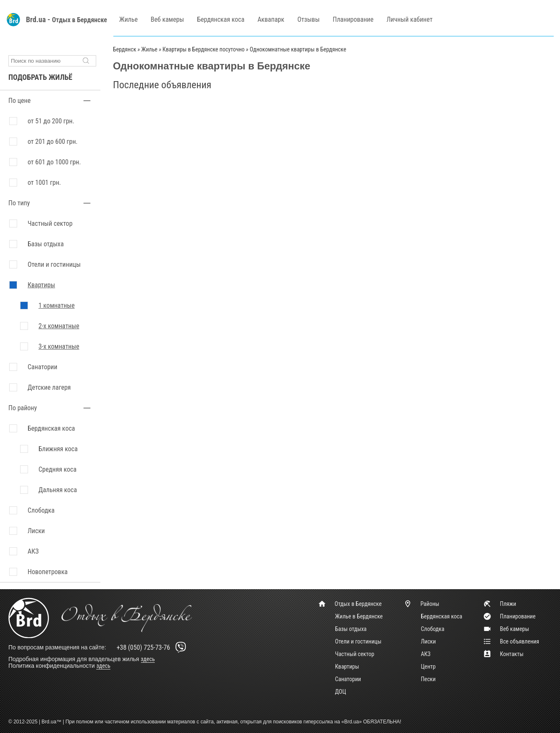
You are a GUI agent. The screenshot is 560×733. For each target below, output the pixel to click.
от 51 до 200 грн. (51, 121)
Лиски (428, 641)
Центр (428, 667)
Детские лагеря (49, 387)
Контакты (503, 654)
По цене (19, 101)
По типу (19, 203)
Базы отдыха (46, 244)
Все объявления (511, 641)
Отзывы (308, 19)
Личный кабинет (409, 19)
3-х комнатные (59, 346)
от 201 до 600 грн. (53, 142)
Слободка (432, 629)
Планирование (353, 19)
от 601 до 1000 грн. (54, 162)
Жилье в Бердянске (359, 616)
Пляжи (500, 604)
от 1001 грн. (44, 183)
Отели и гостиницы (54, 264)
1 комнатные (56, 305)
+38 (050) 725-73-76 (153, 647)
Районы (421, 604)
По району (23, 408)
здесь (148, 659)
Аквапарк (271, 19)
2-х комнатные (59, 326)
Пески (428, 679)
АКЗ (426, 654)
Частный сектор (50, 223)
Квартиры (41, 285)
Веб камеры (167, 19)
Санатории (42, 367)
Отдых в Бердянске (79, 20)
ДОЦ (340, 692)
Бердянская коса (221, 19)
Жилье (128, 19)
